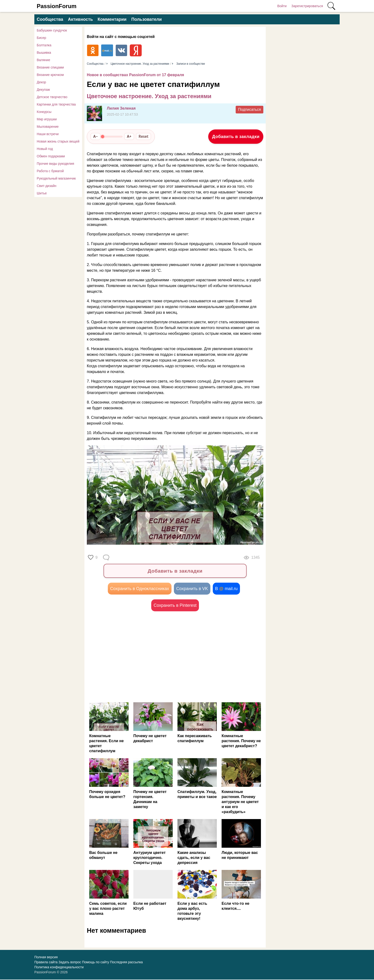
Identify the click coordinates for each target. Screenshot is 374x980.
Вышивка (44, 53)
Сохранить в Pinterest (175, 606)
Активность (80, 19)
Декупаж (43, 90)
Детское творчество (52, 97)
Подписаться (249, 109)
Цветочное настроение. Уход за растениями (149, 96)
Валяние (43, 60)
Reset (143, 136)
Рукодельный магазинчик (56, 178)
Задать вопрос (70, 963)
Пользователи (146, 19)
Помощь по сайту (96, 963)
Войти (282, 6)
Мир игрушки (47, 119)
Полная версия (46, 958)
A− (96, 136)
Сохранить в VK (192, 589)
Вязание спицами (50, 67)
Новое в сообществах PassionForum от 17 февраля (135, 75)
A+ (129, 136)
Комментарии (112, 19)
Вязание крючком (50, 75)
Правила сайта (46, 963)
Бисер (42, 38)
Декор (41, 82)
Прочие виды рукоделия (55, 164)
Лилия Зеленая (121, 108)
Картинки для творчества (56, 104)
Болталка (44, 45)
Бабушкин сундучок (52, 30)
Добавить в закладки (236, 137)
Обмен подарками (51, 156)
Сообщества (50, 19)
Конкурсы (44, 112)
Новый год (45, 149)
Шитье (42, 193)
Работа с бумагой (50, 171)
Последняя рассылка (126, 963)
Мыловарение (48, 127)
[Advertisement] (131, 657)
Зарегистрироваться (307, 6)
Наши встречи (48, 134)
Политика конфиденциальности (59, 968)
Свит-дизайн (47, 186)
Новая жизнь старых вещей (58, 141)
